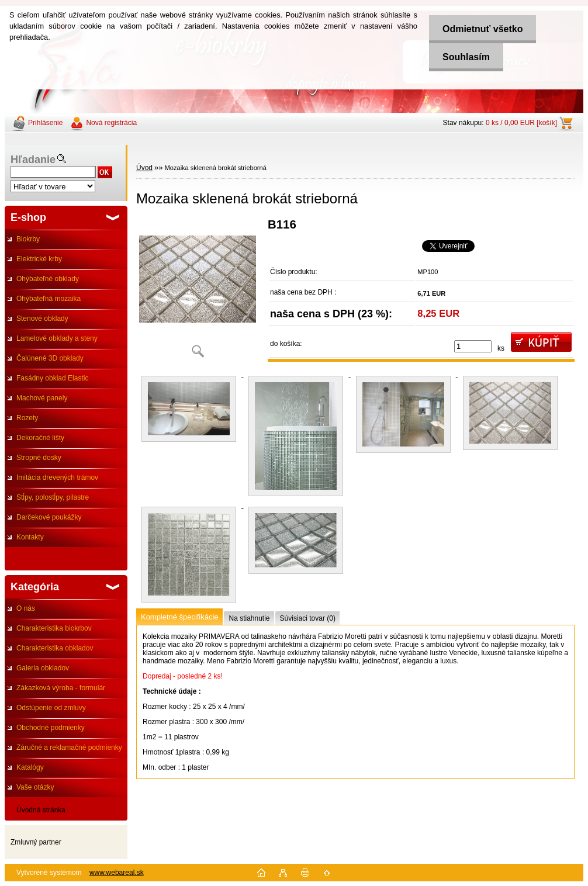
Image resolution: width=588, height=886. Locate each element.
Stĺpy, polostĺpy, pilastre (53, 497)
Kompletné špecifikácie (179, 617)
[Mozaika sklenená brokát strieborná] (198, 292)
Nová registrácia (111, 123)
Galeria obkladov (43, 668)
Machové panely (42, 398)
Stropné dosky (39, 458)
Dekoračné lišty (40, 438)
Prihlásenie (45, 123)
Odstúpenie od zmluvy (51, 708)
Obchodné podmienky (51, 728)
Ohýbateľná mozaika (49, 299)
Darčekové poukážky (49, 517)
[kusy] (473, 346)
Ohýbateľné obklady (48, 279)
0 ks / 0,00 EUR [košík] (521, 123)
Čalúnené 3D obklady (50, 358)
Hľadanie (33, 160)
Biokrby (28, 239)
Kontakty (30, 537)
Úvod (144, 168)
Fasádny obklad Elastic (52, 378)
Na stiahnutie (249, 618)
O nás (26, 608)
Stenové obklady (42, 319)
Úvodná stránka (41, 810)
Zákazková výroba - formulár (61, 688)
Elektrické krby (39, 259)
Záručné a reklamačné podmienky (69, 747)
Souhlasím (464, 57)
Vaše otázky (35, 787)
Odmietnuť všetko (481, 29)
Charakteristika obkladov (55, 648)
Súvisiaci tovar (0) (308, 618)
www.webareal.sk (117, 873)
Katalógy (30, 767)
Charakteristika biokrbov (54, 628)
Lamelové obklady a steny (57, 338)
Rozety (27, 418)
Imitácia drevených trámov (57, 477)
